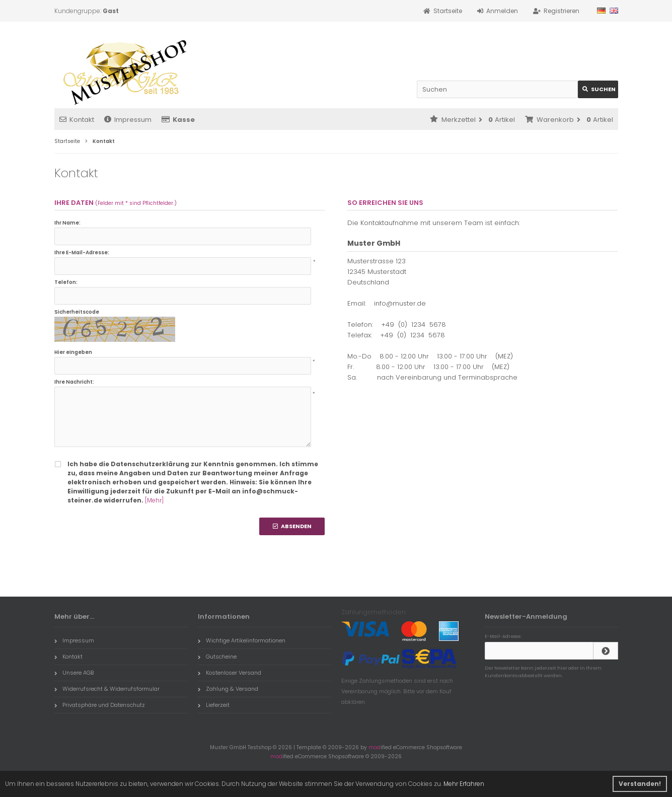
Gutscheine (217, 657)
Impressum (128, 120)
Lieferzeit (214, 705)
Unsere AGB (74, 673)
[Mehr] (154, 500)
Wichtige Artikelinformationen (242, 640)
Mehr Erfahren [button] (464, 784)
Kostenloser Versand (230, 673)
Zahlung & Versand (228, 689)
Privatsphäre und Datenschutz (100, 705)
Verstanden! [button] (640, 784)
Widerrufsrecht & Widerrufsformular (107, 689)
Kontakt (77, 120)
